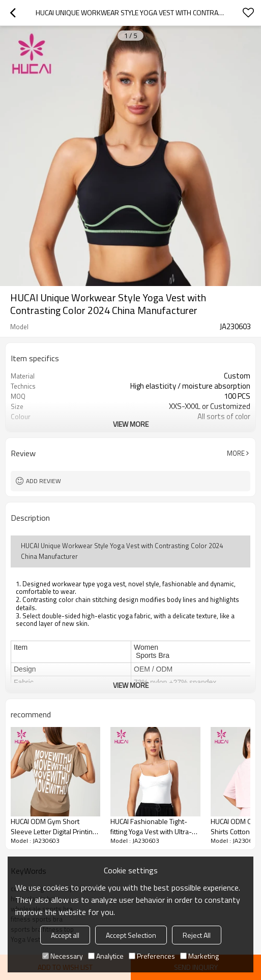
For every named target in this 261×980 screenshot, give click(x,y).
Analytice (106, 956)
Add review (43, 481)
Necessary (63, 956)
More (236, 453)
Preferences (152, 956)
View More (131, 424)
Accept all (65, 935)
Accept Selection (131, 935)
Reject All (197, 935)
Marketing (199, 956)
